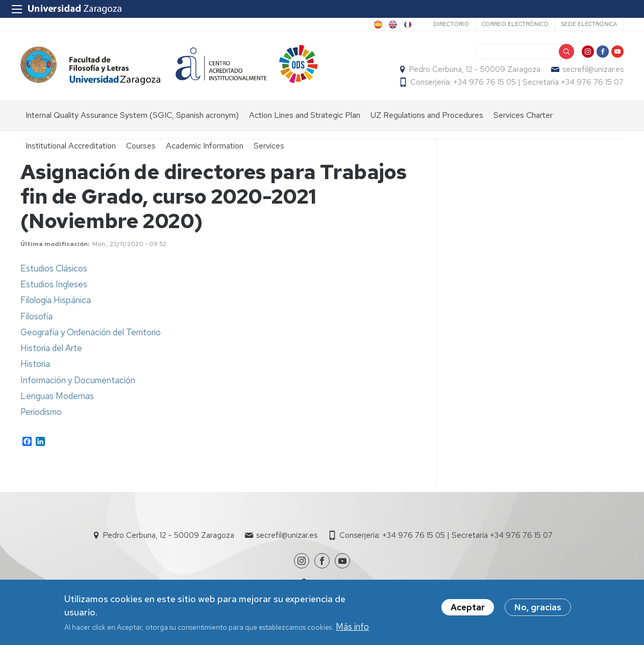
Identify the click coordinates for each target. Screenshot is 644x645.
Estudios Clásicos (54, 268)
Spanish (377, 24)
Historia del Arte (51, 348)
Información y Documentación (78, 380)
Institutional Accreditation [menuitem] (71, 146)
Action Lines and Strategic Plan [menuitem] (305, 115)
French (407, 24)
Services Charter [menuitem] (523, 115)
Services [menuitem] (269, 146)
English (392, 24)
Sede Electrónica (589, 24)
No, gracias (538, 609)
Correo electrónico (515, 24)
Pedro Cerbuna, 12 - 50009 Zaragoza (475, 69)
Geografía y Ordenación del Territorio (91, 332)
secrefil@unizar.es (593, 69)
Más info (352, 628)
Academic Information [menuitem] (205, 146)
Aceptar (468, 609)
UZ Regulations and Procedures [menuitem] (427, 115)
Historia (35, 364)
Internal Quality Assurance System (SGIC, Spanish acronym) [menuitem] (132, 115)
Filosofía (36, 316)
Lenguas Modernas (57, 396)
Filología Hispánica (56, 300)
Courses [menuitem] (141, 146)
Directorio (451, 24)
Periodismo (41, 412)
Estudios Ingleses (54, 284)
